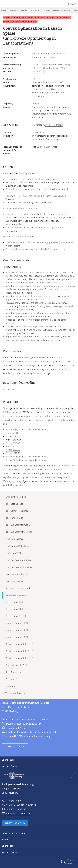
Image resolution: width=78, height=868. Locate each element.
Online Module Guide (62, 10)
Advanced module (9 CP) (17, 637)
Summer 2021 (12, 447)
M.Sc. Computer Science (17, 546)
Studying (46, 10)
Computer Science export (18, 588)
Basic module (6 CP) (15, 602)
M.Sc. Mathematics (54, 125)
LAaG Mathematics (14, 581)
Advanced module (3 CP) (17, 623)
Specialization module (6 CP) (19, 651)
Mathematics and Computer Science (24, 10)
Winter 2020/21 (13, 443)
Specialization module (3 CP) (19, 644)
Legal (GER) (8, 760)
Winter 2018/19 (13, 436)
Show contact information (73, 776)
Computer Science (14, 679)
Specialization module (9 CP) (19, 658)
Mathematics (12, 686)
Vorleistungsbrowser (15, 693)
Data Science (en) (14, 672)
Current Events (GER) (14, 833)
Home (4, 10)
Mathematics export (16, 595)
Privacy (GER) (9, 766)
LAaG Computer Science (17, 574)
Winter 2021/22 (13, 450)
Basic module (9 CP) (15, 609)
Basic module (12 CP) (16, 616)
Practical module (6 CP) (17, 665)
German (72, 4)
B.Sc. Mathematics (14, 518)
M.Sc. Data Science (14, 539)
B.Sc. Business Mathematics (19, 532)
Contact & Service (15, 823)
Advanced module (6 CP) (17, 630)
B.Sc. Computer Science (17, 511)
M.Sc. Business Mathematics (19, 567)
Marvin (59, 470)
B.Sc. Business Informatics (18, 525)
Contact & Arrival (15, 747)
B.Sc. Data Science (14, 504)
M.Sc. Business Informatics (18, 560)
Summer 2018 (12, 433)
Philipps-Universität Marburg (13, 776)
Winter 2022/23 (13, 453)
